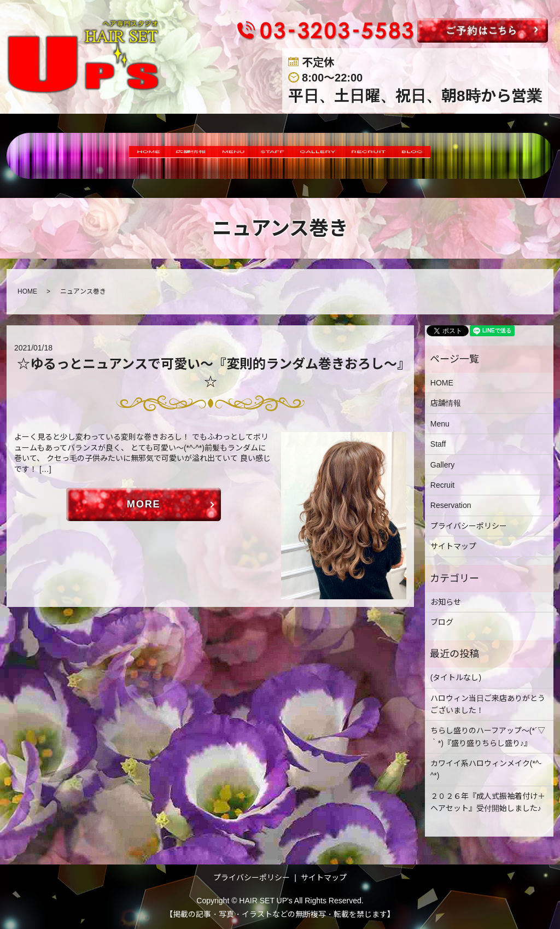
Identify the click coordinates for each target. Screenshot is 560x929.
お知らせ (446, 602)
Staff (438, 444)
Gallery (442, 465)
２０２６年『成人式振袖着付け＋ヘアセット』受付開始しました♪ (488, 802)
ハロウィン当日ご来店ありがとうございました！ (488, 704)
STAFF (268, 156)
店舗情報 (156, 156)
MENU (214, 156)
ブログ (442, 622)
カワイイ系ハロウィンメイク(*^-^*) (486, 769)
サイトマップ (453, 546)
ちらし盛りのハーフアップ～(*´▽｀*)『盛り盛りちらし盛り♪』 (488, 737)
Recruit (442, 485)
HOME (98, 156)
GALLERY (331, 156)
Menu (440, 424)
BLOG (463, 156)
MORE (144, 505)
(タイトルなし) (456, 677)
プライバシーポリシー (469, 526)
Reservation (451, 505)
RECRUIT (402, 156)
